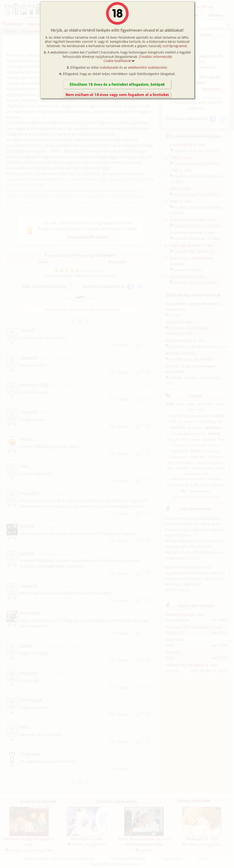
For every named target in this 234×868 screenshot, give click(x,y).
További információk (155, 57)
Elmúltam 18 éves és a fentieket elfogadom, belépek (117, 84)
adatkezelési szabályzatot (147, 67)
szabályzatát (109, 67)
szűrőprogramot (175, 46)
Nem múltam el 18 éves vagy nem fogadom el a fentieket (117, 95)
